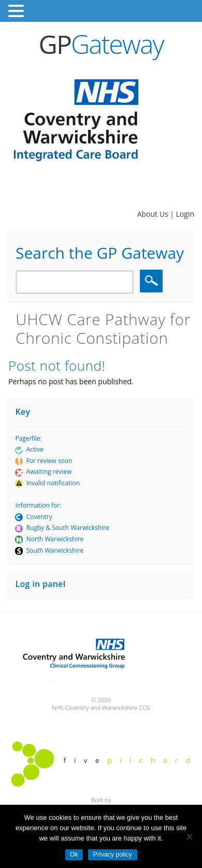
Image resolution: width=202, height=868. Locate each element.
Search (153, 281)
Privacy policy (113, 855)
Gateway (101, 44)
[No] (189, 836)
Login (185, 214)
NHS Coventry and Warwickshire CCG (101, 708)
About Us (154, 214)
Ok (74, 855)
